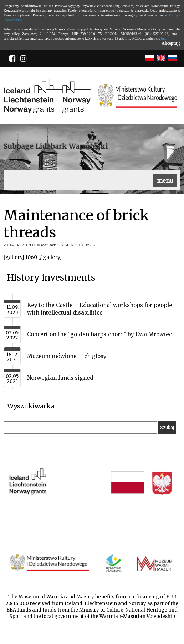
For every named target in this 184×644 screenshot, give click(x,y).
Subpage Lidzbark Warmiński (56, 146)
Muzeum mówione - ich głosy (67, 356)
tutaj (164, 38)
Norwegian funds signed (60, 378)
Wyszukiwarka (31, 406)
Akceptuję (171, 43)
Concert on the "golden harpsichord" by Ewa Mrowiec (99, 334)
